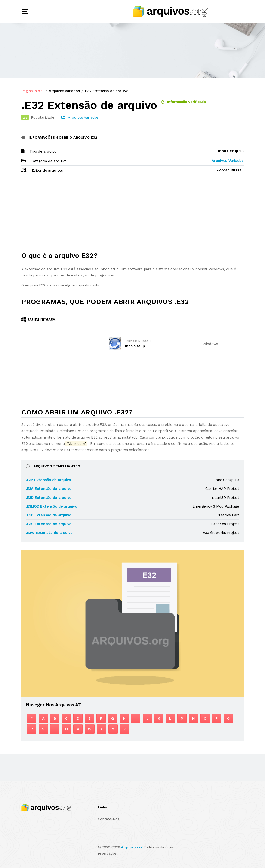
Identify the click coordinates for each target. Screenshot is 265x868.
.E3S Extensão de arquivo (49, 524)
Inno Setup (135, 346)
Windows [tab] (39, 320)
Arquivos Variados (64, 91)
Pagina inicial (32, 91)
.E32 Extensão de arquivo (48, 480)
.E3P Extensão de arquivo (49, 515)
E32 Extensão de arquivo (107, 91)
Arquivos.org (132, 847)
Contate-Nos (109, 819)
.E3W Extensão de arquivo (49, 533)
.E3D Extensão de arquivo (49, 497)
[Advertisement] (132, 214)
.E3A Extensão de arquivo (49, 488)
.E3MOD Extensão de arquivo (52, 506)
